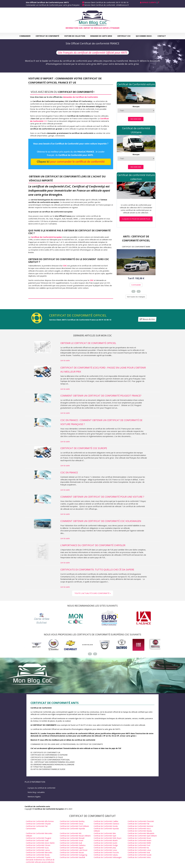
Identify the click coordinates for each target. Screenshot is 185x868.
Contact (162, 36)
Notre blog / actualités (36, 792)
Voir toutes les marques (136, 297)
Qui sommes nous (144, 36)
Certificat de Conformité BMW (136, 247)
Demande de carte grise (101, 36)
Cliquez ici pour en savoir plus (136, 219)
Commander (25, 36)
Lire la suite (65, 377)
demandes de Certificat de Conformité (80, 97)
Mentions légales (34, 797)
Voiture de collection (75, 36)
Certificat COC (124, 36)
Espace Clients (149, 2)
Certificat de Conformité (47, 36)
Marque (136, 106)
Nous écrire (147, 319)
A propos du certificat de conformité (41, 788)
